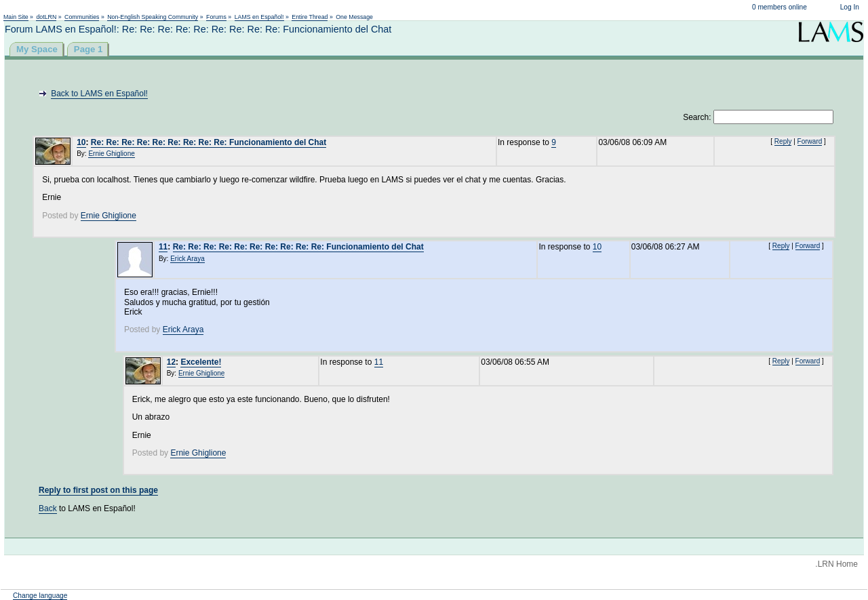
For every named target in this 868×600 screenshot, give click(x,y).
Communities (82, 17)
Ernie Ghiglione (111, 154)
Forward (810, 141)
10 (81, 142)
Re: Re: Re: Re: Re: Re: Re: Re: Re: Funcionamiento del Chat (209, 142)
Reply (783, 141)
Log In (850, 7)
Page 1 (88, 49)
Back (48, 508)
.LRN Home (836, 564)
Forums (216, 17)
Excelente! (201, 362)
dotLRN (46, 17)
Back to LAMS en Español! (99, 94)
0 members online (780, 7)
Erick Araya (188, 259)
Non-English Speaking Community (153, 17)
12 (171, 362)
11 (163, 247)
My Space (37, 49)
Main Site (16, 17)
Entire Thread (310, 17)
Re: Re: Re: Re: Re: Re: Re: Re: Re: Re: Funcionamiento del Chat (298, 247)
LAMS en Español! (259, 17)
